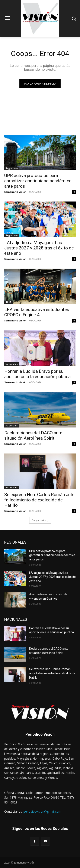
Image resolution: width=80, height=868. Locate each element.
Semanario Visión (15, 192)
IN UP (9, 302)
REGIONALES (15, 542)
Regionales (12, 168)
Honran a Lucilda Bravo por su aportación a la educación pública (37, 374)
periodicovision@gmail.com (42, 811)
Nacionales (12, 364)
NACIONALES (16, 619)
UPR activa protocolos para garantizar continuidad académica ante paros (38, 181)
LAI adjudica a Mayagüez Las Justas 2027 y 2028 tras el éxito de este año (39, 248)
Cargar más (40, 520)
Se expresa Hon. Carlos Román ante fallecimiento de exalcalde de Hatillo (39, 500)
